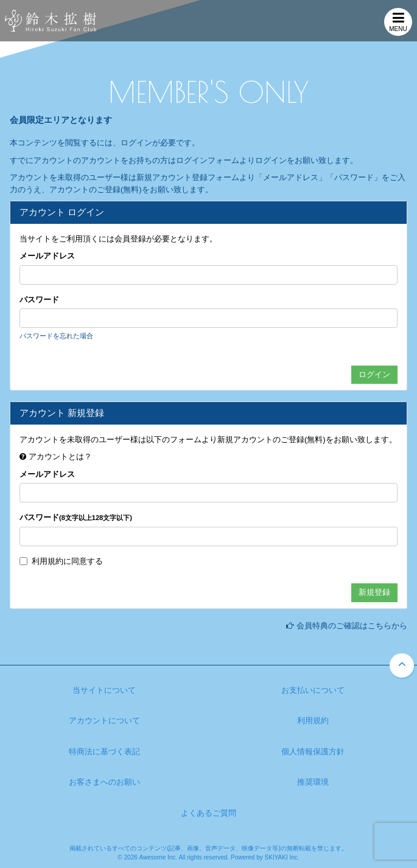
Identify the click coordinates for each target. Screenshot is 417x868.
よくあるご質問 (208, 813)
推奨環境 (313, 782)
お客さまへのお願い (104, 782)
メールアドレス (47, 256)
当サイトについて (104, 690)
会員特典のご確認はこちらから (352, 626)
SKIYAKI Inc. (282, 857)
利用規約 (47, 561)
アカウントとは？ (60, 457)
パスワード (39, 300)
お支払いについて (313, 690)
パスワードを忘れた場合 (56, 336)
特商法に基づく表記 (104, 752)
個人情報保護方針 (313, 752)
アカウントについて (104, 720)
